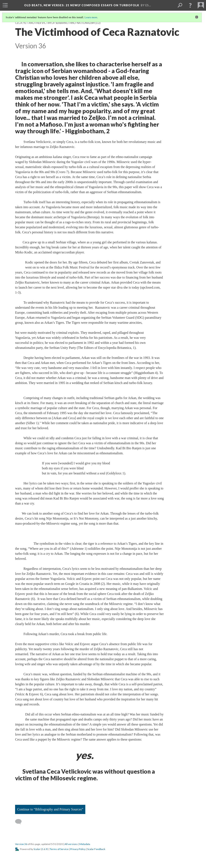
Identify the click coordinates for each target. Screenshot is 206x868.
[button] (190, 5)
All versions (71, 844)
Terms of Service (59, 849)
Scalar (37, 849)
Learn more (91, 17)
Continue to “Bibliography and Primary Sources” (50, 809)
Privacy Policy (78, 849)
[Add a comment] (20, 822)
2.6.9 (44, 849)
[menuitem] (5, 5)
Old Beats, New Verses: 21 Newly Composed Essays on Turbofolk (82, 5)
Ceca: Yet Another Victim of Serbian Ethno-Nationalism (55, 23)
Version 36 (21, 844)
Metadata (85, 844)
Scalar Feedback (96, 849)
